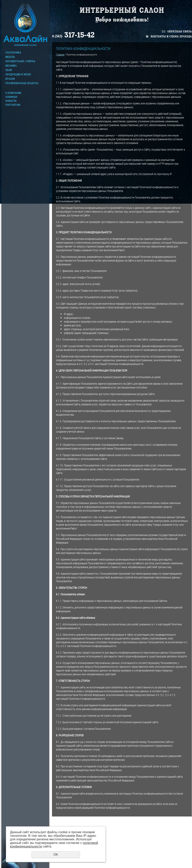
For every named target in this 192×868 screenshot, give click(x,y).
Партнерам (13, 105)
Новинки (11, 97)
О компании (13, 93)
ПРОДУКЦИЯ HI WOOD (18, 74)
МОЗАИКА (11, 66)
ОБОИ (9, 70)
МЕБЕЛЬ (10, 57)
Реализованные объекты (22, 83)
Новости (11, 101)
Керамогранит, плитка (20, 61)
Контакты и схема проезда (171, 36)
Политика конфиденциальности (174, 860)
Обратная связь (180, 32)
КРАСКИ (10, 79)
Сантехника (13, 53)
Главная (60, 54)
